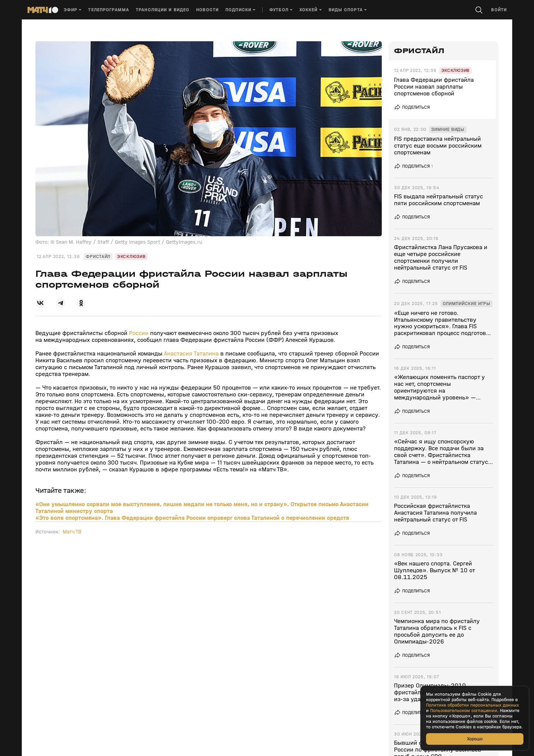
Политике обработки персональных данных (473, 705)
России (140, 333)
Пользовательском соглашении (464, 711)
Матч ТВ (72, 532)
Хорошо (475, 739)
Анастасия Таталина (191, 354)
